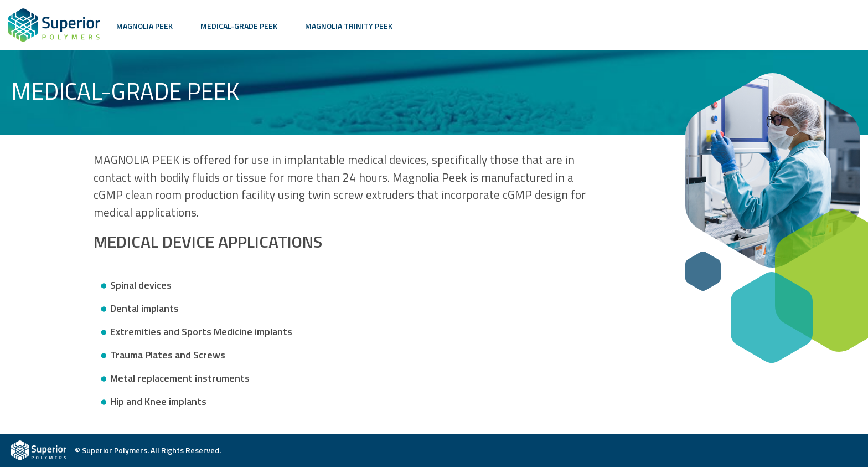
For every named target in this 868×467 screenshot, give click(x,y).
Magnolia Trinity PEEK (349, 26)
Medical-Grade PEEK (239, 26)
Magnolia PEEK (144, 26)
